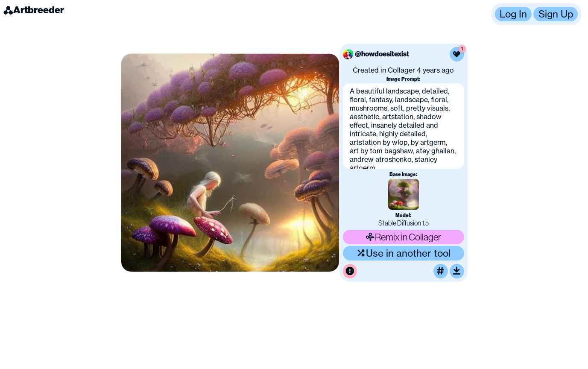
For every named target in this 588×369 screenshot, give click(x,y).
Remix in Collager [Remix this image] (404, 237)
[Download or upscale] (457, 271)
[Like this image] (457, 54)
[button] (536, 14)
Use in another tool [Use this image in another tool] (403, 253)
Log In (513, 14)
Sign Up (556, 14)
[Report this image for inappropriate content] (350, 271)
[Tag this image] (441, 271)
